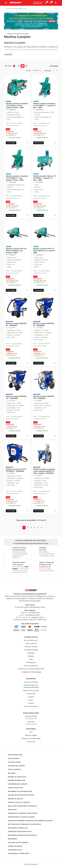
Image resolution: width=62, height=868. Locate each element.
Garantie (31, 703)
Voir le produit (11, 143)
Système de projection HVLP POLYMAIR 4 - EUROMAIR (16, 470)
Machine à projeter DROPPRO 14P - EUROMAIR (16, 397)
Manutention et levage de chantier (20, 817)
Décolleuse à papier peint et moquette (21, 806)
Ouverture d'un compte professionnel (31, 669)
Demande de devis (31, 647)
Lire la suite (8, 54)
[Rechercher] (56, 8)
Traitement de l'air (13, 850)
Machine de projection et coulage (19, 795)
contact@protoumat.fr (33, 615)
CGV (31, 732)
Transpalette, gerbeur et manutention (21, 813)
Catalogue (31, 653)
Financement (31, 694)
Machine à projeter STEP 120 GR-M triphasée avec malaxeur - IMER (45, 251)
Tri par (28, 71)
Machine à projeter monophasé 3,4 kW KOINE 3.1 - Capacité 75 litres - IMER (44, 106)
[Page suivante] (41, 528)
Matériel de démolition (15, 780)
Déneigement (11, 839)
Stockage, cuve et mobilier (17, 843)
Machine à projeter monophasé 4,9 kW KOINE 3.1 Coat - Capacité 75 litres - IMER (17, 178)
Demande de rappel (31, 650)
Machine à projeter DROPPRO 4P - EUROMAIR (16, 325)
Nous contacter (31, 643)
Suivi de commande (31, 682)
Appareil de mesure (13, 846)
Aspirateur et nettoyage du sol (18, 832)
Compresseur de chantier (16, 784)
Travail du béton (13, 770)
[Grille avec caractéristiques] (23, 66)
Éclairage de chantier (15, 766)
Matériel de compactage (15, 777)
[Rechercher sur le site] (29, 8)
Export (31, 700)
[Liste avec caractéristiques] (26, 66)
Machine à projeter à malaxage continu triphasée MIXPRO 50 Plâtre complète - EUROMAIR (44, 471)
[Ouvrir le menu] (6, 3)
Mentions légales (31, 735)
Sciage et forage (13, 762)
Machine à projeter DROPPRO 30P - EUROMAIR (44, 397)
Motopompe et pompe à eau (16, 828)
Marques (31, 656)
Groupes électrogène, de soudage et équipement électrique (29, 821)
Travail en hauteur (14, 788)
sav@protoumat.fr (38, 617)
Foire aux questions (31, 666)
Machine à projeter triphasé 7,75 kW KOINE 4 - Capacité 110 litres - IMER (45, 178)
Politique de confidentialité (31, 738)
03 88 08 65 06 (45, 567)
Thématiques (31, 662)
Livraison (31, 697)
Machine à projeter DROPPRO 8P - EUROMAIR (44, 325)
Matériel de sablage (14, 799)
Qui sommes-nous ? (31, 640)
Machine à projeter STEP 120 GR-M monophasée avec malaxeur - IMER (16, 251)
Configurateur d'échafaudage (31, 672)
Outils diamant (12, 759)
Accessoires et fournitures (17, 854)
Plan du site (31, 742)
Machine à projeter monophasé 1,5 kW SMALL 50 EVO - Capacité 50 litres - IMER (17, 106)
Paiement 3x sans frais (31, 691)
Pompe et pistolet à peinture (17, 802)
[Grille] (19, 66)
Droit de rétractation (31, 706)
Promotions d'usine (14, 755)
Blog (31, 659)
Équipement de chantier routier (18, 791)
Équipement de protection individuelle (21, 835)
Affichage (48, 71)
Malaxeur (10, 773)
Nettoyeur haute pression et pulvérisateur (23, 824)
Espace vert (11, 810)
